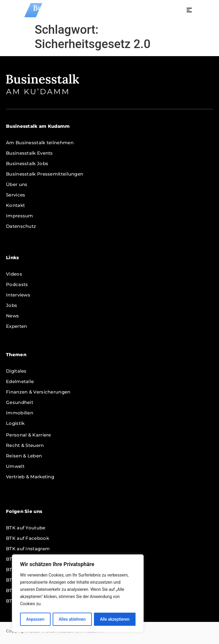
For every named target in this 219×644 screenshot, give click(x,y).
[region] (78, 594)
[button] (208, 11)
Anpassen (35, 619)
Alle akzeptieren (115, 619)
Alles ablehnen (72, 619)
